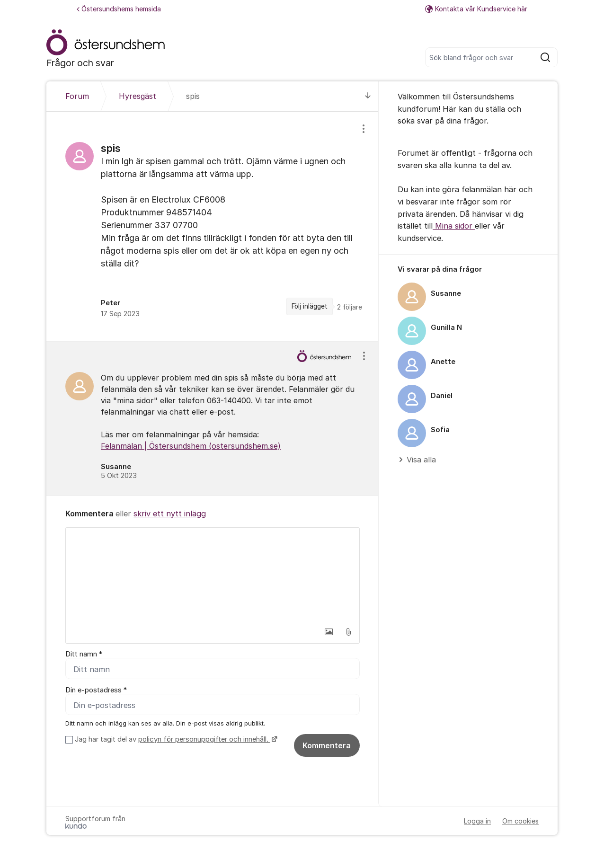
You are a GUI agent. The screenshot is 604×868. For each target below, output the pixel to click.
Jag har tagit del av (175, 739)
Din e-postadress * (96, 690)
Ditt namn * (84, 654)
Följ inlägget (310, 306)
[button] (329, 632)
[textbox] (213, 575)
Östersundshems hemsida (119, 9)
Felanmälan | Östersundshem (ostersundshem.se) (191, 446)
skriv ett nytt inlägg (170, 514)
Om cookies (520, 821)
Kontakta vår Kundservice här (476, 9)
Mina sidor (454, 226)
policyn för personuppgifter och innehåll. (204, 739)
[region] (213, 226)
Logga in (477, 821)
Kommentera (327, 745)
